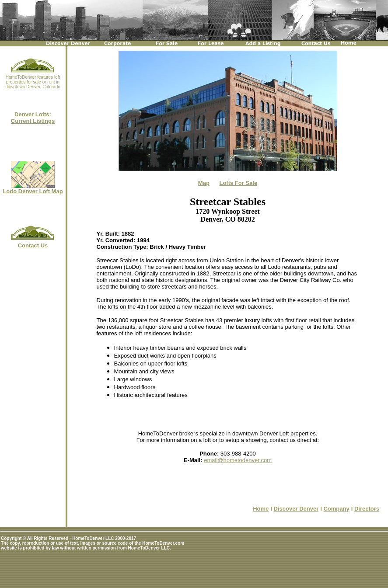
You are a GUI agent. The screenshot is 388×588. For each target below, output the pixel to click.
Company (336, 509)
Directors (367, 509)
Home (261, 509)
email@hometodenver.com (238, 460)
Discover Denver (296, 509)
